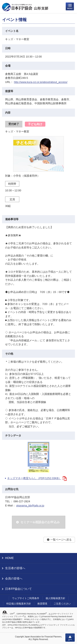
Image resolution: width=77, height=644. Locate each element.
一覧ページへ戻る (61, 540)
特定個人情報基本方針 (19, 604)
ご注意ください (62, 604)
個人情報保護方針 (55, 598)
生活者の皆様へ (15, 568)
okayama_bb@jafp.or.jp (30, 505)
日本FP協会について (18, 589)
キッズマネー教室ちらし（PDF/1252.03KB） (34, 478)
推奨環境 (42, 604)
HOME (9, 558)
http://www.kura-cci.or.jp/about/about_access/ (41, 82)
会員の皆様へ (14, 578)
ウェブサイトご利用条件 (26, 598)
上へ (70, 638)
